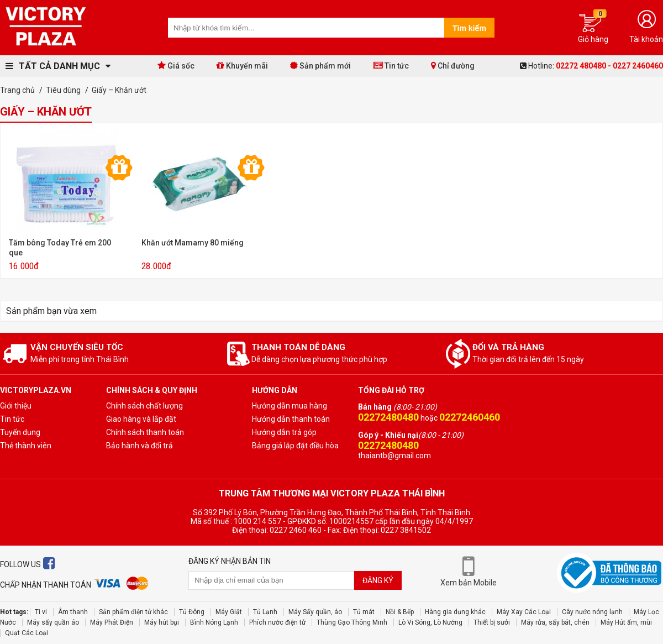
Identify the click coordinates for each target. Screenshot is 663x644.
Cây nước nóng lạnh (592, 612)
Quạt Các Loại (27, 633)
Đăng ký (378, 580)
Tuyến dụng (20, 432)
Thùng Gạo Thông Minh (352, 622)
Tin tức (391, 66)
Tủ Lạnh (265, 612)
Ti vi (41, 612)
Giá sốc (176, 66)
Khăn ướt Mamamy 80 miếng (193, 243)
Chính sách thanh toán (145, 432)
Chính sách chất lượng (144, 406)
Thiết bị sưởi (492, 622)
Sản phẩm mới (320, 66)
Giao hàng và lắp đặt (141, 419)
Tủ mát (364, 612)
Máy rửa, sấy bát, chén (555, 622)
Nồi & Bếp (400, 612)
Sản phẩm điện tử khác (133, 612)
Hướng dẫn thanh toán (291, 419)
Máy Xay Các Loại (524, 612)
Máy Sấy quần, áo (315, 612)
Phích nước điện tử (277, 622)
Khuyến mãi (242, 66)
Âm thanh (73, 612)
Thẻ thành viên (26, 446)
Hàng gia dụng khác (455, 612)
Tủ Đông (192, 612)
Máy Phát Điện (112, 622)
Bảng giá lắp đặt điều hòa (295, 446)
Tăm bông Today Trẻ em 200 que (60, 248)
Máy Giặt (229, 612)
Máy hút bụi (162, 622)
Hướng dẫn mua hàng (290, 406)
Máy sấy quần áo (53, 622)
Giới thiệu (16, 406)
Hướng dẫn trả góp (284, 432)
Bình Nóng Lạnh (214, 622)
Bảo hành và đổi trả (140, 446)
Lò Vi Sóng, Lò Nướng (430, 622)
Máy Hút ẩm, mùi (626, 622)
